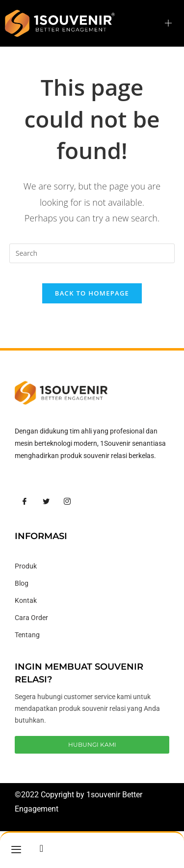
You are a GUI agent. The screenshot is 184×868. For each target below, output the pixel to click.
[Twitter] (46, 502)
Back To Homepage (92, 293)
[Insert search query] (92, 253)
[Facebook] (25, 502)
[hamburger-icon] (168, 23)
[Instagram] (67, 502)
